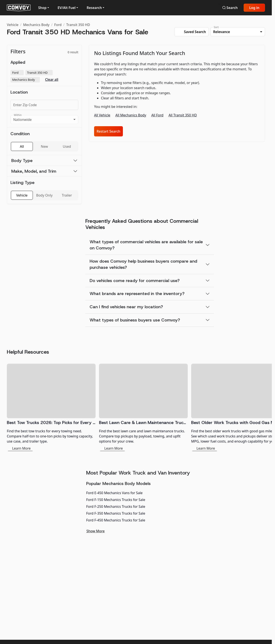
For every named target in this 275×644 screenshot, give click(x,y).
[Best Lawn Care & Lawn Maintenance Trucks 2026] (143, 407)
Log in (254, 8)
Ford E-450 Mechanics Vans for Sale (114, 493)
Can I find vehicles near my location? (126, 307)
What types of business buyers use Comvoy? (135, 320)
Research (94, 8)
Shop (42, 8)
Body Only (44, 195)
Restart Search (108, 131)
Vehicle (13, 25)
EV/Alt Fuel (67, 8)
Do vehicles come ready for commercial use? (135, 281)
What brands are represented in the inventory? (137, 294)
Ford (58, 25)
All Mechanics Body (131, 115)
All (22, 146)
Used (67, 146)
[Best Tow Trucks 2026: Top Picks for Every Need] (51, 407)
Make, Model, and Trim (34, 171)
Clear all (52, 80)
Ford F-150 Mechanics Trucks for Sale (116, 500)
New (44, 146)
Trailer (67, 195)
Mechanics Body (36, 25)
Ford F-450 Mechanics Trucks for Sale (116, 520)
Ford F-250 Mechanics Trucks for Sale (116, 507)
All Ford (157, 115)
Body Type (22, 161)
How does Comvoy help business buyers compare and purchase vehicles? (143, 264)
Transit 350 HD (78, 25)
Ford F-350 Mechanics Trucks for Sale (116, 513)
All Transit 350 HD (183, 115)
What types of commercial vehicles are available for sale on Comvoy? (146, 245)
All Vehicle (102, 115)
